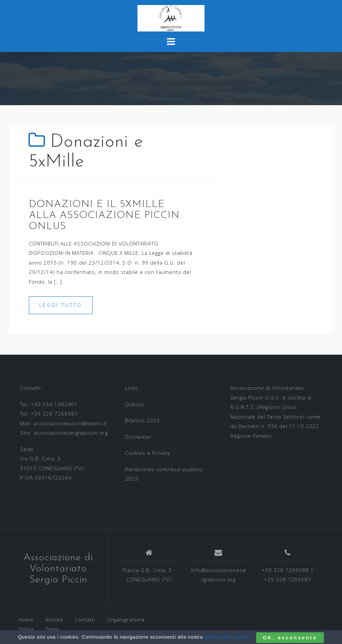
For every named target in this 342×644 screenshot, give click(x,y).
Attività (54, 620)
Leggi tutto (61, 305)
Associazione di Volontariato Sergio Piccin (58, 569)
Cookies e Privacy (148, 453)
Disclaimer (138, 437)
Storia (26, 629)
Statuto (135, 404)
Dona (52, 629)
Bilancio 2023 (142, 420)
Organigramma (126, 620)
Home (26, 620)
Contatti (85, 620)
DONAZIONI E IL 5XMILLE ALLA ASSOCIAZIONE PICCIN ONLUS (104, 216)
